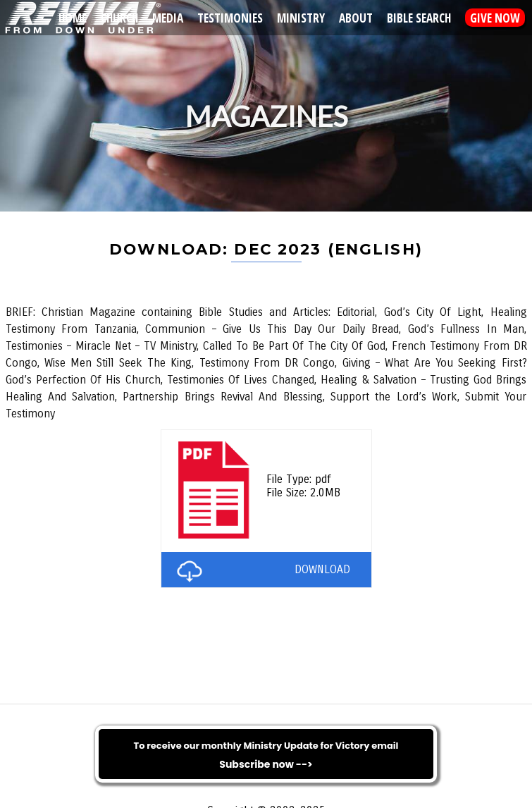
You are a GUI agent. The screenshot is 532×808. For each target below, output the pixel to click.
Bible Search (419, 18)
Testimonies (230, 18)
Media (168, 18)
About (356, 18)
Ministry (301, 18)
